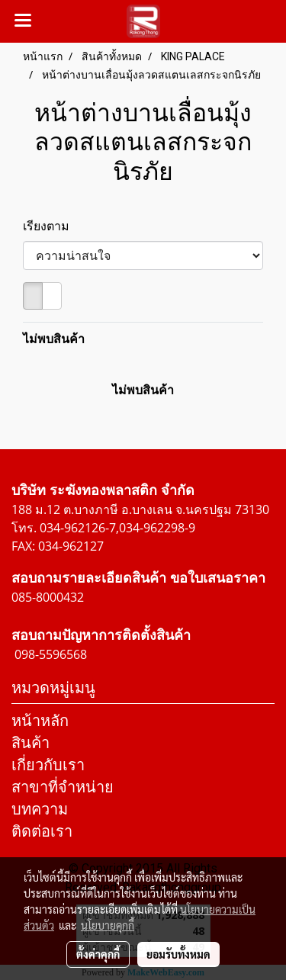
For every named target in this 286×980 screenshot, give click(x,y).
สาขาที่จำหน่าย (63, 787)
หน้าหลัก (40, 720)
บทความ (40, 809)
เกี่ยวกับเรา (48, 765)
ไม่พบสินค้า (54, 339)
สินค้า (31, 742)
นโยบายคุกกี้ (108, 925)
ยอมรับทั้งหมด (178, 954)
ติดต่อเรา (42, 831)
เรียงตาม (51, 226)
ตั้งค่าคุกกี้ (98, 954)
